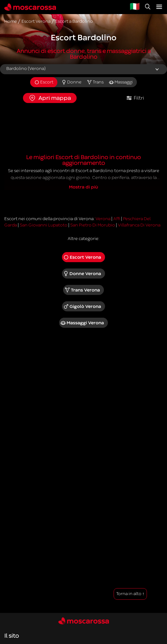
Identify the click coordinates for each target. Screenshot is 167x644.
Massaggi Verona (82, 323)
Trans (95, 82)
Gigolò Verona (82, 306)
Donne (72, 82)
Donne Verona (82, 274)
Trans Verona (82, 290)
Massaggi (121, 82)
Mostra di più (83, 187)
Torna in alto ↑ (130, 594)
